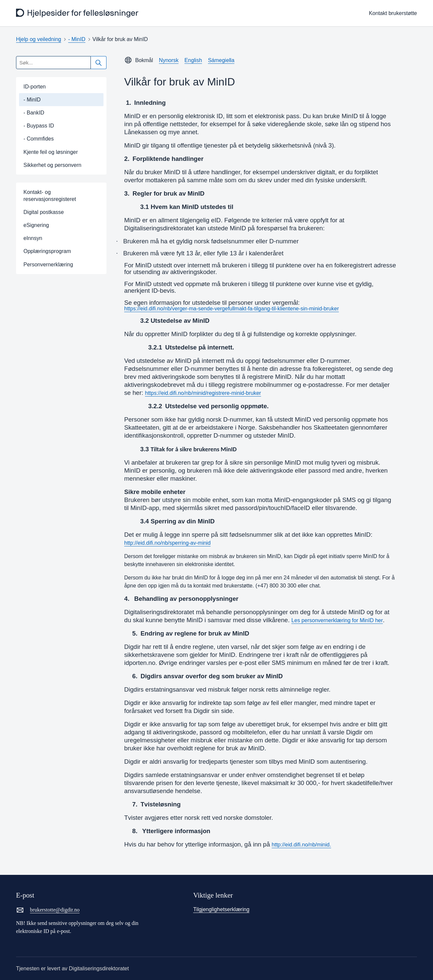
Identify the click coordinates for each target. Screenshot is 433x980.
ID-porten (35, 87)
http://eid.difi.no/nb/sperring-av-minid (167, 543)
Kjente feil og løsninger (51, 152)
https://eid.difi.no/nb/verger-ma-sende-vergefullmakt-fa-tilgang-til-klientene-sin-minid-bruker (232, 309)
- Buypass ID (39, 126)
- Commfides (39, 139)
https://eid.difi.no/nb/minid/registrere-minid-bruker (203, 393)
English (193, 60)
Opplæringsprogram (47, 251)
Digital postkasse (44, 212)
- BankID (34, 113)
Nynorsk (169, 60)
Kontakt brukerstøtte (393, 13)
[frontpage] (78, 13)
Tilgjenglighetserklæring (221, 909)
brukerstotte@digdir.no (48, 910)
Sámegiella (221, 60)
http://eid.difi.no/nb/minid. (301, 845)
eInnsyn (33, 238)
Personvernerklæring (48, 265)
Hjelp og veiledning (39, 39)
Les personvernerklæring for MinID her (337, 620)
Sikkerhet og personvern (52, 165)
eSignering (36, 225)
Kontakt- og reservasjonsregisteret (50, 196)
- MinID (77, 39)
